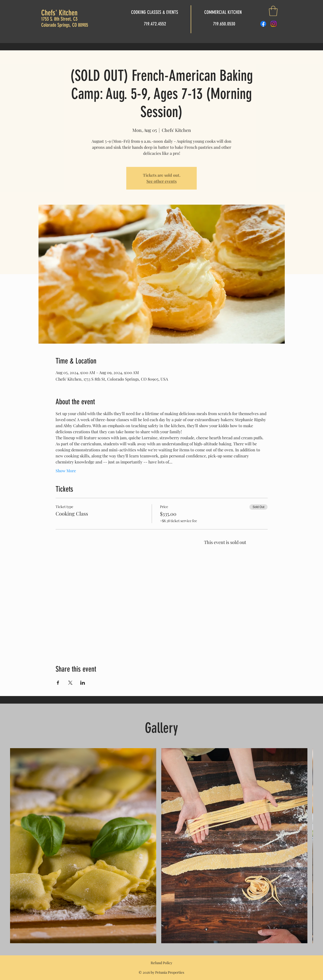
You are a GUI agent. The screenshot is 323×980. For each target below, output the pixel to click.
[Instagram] (274, 24)
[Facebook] (263, 24)
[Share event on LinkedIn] (83, 683)
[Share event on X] (70, 683)
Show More (66, 471)
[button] (273, 11)
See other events (161, 181)
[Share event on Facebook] (58, 683)
